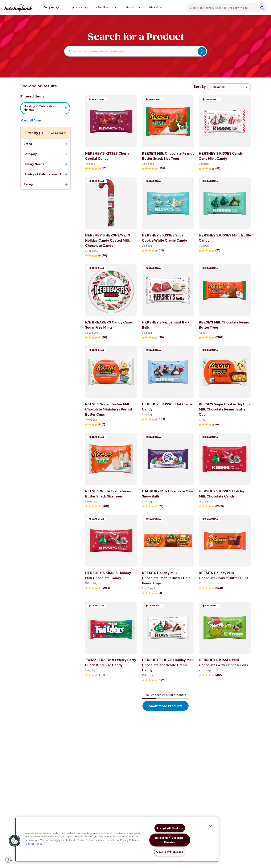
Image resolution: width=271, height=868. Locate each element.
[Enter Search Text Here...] (136, 51)
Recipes (51, 7)
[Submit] (263, 8)
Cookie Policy (34, 844)
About (156, 7)
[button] (15, 841)
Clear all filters (31, 121)
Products (133, 7)
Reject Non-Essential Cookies (170, 840)
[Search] (263, 8)
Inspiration (78, 7)
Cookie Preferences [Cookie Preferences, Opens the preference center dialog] (170, 852)
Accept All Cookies (170, 828)
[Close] (211, 826)
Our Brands (107, 7)
